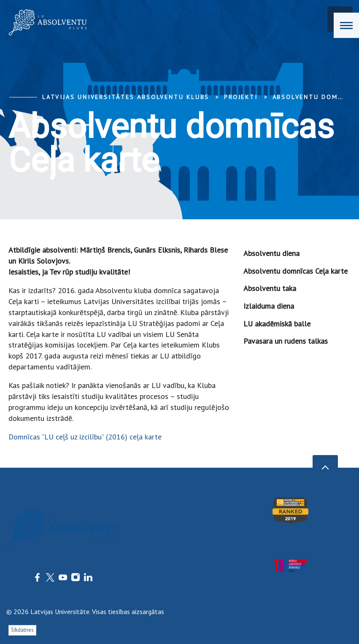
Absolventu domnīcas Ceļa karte (296, 271)
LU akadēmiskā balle (277, 324)
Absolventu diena (271, 253)
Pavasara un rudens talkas (286, 341)
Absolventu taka (270, 288)
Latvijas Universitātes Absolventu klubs (126, 97)
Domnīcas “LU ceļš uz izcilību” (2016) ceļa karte (85, 437)
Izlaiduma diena (269, 306)
